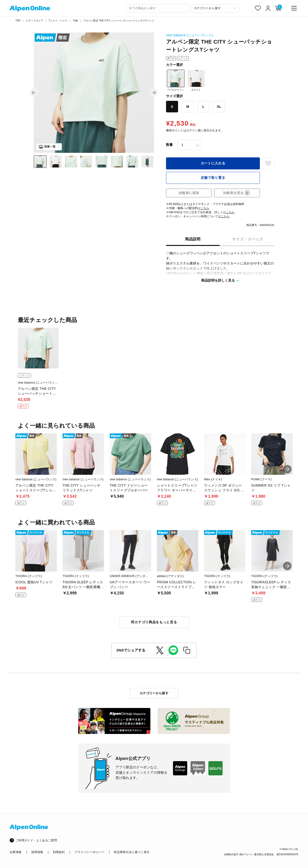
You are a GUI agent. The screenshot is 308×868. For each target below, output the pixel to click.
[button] (34, 93)
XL (219, 107)
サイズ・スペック (248, 239)
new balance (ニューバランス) (190, 35)
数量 (169, 145)
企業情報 (16, 852)
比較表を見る (237, 193)
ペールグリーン (176, 80)
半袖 (75, 21)
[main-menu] (294, 8)
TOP (18, 21)
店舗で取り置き (213, 178)
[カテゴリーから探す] (215, 8)
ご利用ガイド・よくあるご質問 (36, 840)
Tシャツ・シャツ (58, 21)
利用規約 (59, 852)
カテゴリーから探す (154, 693)
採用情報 (37, 852)
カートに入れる (213, 163)
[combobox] (157, 8)
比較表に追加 (189, 193)
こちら (205, 208)
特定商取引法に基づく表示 (132, 852)
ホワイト (196, 80)
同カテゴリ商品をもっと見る (154, 622)
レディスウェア (35, 21)
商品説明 (193, 239)
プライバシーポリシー (89, 852)
